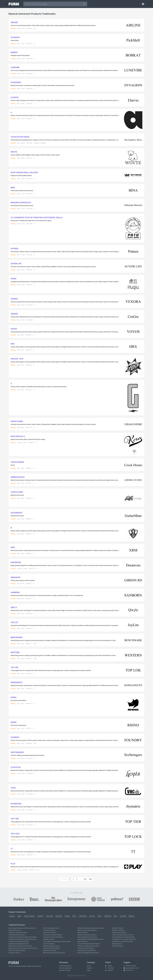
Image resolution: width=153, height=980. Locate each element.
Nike (115, 916)
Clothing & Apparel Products (18, 933)
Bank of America (29, 916)
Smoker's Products (118, 930)
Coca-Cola (49, 916)
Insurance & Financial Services (53, 937)
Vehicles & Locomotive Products (123, 941)
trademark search (21, 966)
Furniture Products (49, 930)
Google (67, 916)
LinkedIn (109, 970)
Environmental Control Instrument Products (23, 948)
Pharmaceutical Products (86, 948)
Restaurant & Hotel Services (87, 950)
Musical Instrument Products (87, 935)
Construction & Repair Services (19, 941)
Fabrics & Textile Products (17, 950)
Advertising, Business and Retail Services (22, 928)
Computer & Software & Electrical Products (23, 937)
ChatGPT (40, 916)
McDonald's (83, 916)
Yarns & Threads (118, 946)
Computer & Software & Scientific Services (22, 939)
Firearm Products (14, 953)
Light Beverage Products (51, 946)
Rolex (100, 916)
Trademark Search (65, 966)
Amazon (12, 916)
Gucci (74, 916)
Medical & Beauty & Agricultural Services (91, 928)
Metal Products (83, 933)
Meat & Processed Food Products (54, 953)
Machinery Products (50, 950)
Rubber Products (118, 928)
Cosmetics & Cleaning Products (19, 944)
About (89, 966)
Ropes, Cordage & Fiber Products (88, 953)
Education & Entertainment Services (20, 946)
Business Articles (65, 970)
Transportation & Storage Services (123, 937)
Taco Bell (123, 916)
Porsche (92, 916)
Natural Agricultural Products (87, 937)
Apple (19, 916)
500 (85, 879)
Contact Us (128, 970)
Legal (89, 970)
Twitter (109, 966)
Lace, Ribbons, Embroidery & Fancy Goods (57, 941)
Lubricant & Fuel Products (52, 948)
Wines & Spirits (117, 944)
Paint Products (83, 941)
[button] (143, 4)
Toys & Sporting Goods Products (123, 935)
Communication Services (17, 935)
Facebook (59, 916)
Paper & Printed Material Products (89, 944)
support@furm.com (131, 968)
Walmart (131, 916)
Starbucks (108, 916)
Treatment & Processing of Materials (124, 939)
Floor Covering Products (51, 928)
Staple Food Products (119, 933)
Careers (89, 968)
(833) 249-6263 (130, 966)
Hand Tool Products (50, 933)
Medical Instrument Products (87, 930)
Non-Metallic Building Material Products (91, 939)
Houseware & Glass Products (53, 935)
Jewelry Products (49, 939)
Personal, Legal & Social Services (88, 946)
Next (91, 879)
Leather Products (49, 944)
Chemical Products (15, 930)
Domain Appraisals (65, 968)
